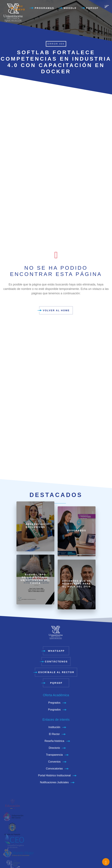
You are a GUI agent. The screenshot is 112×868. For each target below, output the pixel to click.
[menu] (107, 7)
